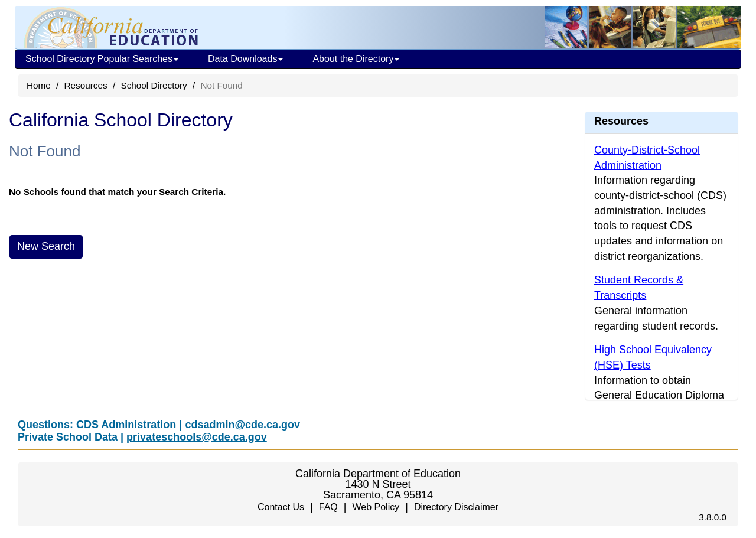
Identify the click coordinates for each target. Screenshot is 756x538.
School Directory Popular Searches (102, 59)
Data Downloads (245, 59)
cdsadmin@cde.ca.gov (242, 425)
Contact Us (281, 507)
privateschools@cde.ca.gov (197, 437)
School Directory (154, 85)
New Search (46, 246)
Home (39, 85)
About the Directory (356, 59)
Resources (86, 85)
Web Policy (376, 507)
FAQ (328, 507)
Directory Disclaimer (456, 507)
